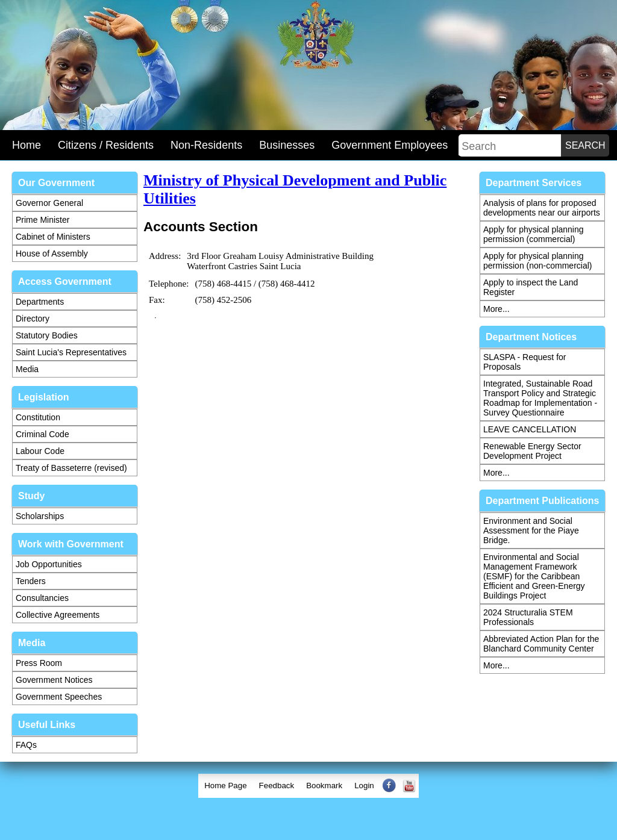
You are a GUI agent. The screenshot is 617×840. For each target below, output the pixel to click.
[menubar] (308, 786)
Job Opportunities (49, 564)
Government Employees (390, 145)
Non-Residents (206, 145)
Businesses (287, 145)
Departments (40, 302)
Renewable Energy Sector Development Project (532, 451)
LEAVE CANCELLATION (530, 429)
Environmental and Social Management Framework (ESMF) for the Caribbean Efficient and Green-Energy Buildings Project (534, 576)
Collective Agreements (58, 615)
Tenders (31, 581)
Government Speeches (59, 697)
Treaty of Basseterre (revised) (71, 468)
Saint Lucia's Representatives (71, 352)
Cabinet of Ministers (53, 237)
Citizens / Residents (106, 145)
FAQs (26, 745)
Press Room (39, 663)
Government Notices (54, 680)
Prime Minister (42, 220)
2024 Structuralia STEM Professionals (528, 617)
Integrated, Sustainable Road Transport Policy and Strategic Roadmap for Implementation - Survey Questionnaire (540, 398)
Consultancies (42, 598)
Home (27, 145)
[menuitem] (225, 786)
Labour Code (40, 451)
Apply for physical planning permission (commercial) (534, 234)
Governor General (49, 203)
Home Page (225, 786)
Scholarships (40, 516)
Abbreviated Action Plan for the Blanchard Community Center (541, 644)
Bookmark (324, 786)
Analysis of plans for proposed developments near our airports (542, 208)
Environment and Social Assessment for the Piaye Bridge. (531, 530)
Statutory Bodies (47, 335)
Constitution (38, 417)
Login (364, 786)
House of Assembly (52, 254)
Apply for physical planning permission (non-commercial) (538, 261)
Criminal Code (42, 434)
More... (496, 309)
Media (27, 369)
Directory (33, 319)
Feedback (277, 786)
